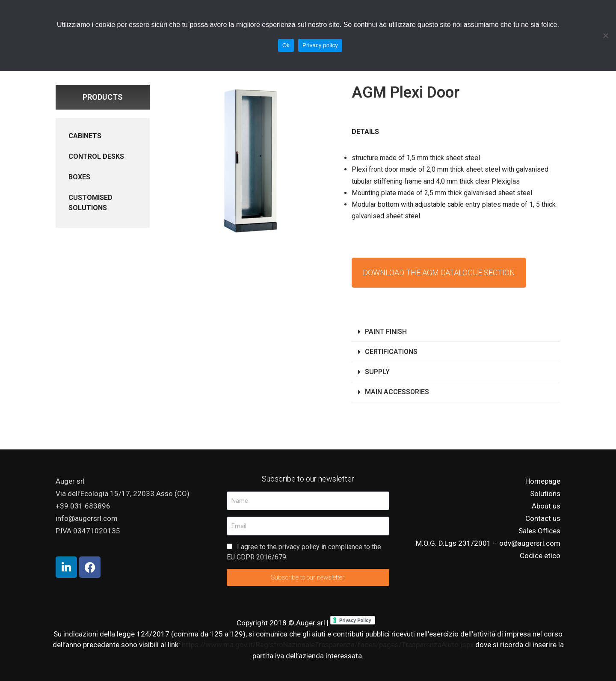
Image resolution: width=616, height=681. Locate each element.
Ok (286, 45)
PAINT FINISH (386, 332)
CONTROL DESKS (96, 156)
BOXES (79, 177)
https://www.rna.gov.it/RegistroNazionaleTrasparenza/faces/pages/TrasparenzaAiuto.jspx (329, 645)
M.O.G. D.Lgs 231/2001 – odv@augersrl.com (488, 543)
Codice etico (540, 556)
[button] (456, 332)
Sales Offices (539, 531)
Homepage (543, 481)
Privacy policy (320, 45)
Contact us (543, 518)
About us (546, 506)
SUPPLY (377, 372)
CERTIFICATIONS (391, 352)
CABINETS (85, 136)
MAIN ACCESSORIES (397, 392)
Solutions (545, 494)
